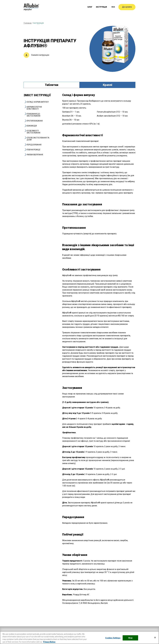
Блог (91, 7)
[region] (79, 638)
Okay (130, 638)
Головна (27, 23)
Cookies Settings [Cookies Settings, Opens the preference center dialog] (113, 638)
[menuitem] (113, 7)
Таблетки (52, 85)
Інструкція (102, 7)
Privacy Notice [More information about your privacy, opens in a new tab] (49, 642)
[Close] (155, 638)
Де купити (127, 7)
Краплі (108, 85)
